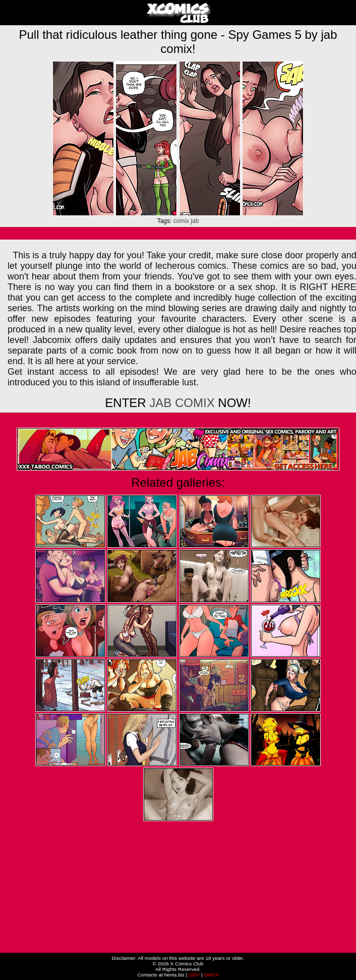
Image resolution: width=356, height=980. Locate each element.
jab (195, 221)
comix (181, 221)
